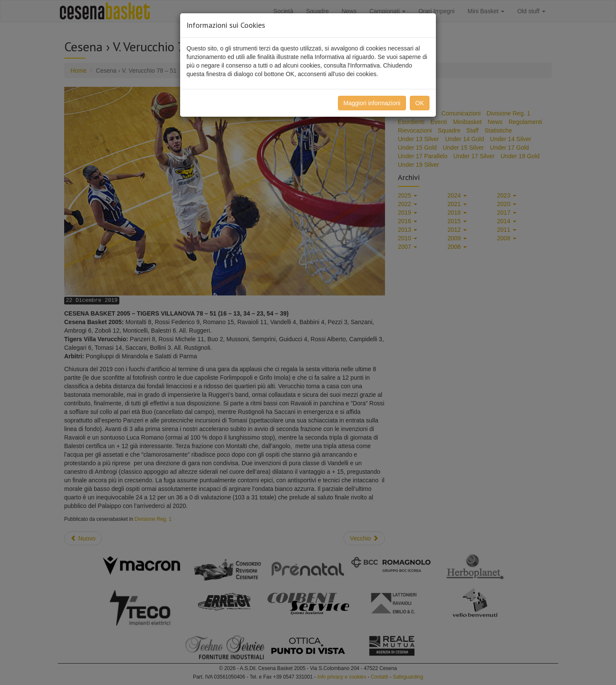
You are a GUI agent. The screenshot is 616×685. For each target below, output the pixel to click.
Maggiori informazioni (372, 103)
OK (420, 103)
